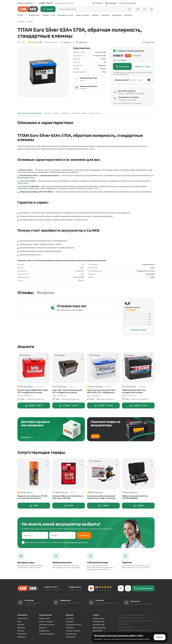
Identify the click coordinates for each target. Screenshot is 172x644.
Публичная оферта (126, 627)
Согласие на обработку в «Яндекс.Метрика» (136, 621)
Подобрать (84, 535)
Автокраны (70, 637)
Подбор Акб (44, 631)
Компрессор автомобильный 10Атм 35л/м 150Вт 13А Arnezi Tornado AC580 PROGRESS (101, 497)
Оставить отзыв (51, 42)
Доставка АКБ (99, 625)
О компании (22, 618)
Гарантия (95, 15)
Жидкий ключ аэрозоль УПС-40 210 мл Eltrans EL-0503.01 (32, 497)
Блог (53, 15)
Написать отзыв (138, 330)
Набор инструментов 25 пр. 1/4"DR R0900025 (135, 497)
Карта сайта (123, 624)
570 (82, 274)
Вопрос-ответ (34, 15)
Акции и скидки (82, 15)
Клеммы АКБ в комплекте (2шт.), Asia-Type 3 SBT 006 (68, 497)
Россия (81, 280)
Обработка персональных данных (132, 618)
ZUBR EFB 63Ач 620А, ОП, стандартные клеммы (134, 391)
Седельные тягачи (73, 625)
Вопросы (46, 292)
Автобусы (70, 628)
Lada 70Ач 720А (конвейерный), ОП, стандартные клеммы (67, 391)
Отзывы (46, 15)
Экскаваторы (71, 634)
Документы (117, 15)
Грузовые (70, 621)
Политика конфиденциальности (132, 615)
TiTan (82, 268)
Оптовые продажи (47, 634)
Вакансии (106, 15)
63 (83, 264)
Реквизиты (22, 634)
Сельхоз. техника (73, 631)
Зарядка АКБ (98, 618)
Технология (25, 181)
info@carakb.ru (75, 587)
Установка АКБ (99, 621)
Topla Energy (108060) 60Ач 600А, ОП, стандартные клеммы (33, 391)
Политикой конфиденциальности (75, 542)
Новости (21, 625)
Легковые (70, 618)
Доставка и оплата (66, 15)
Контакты (128, 15)
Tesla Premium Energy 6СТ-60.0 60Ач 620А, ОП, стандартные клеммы (101, 391)
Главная (21, 21)
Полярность (25, 186)
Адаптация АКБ (99, 628)
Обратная (80, 271)
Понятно (160, 634)
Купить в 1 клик (143, 66)
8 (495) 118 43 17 (46, 3)
